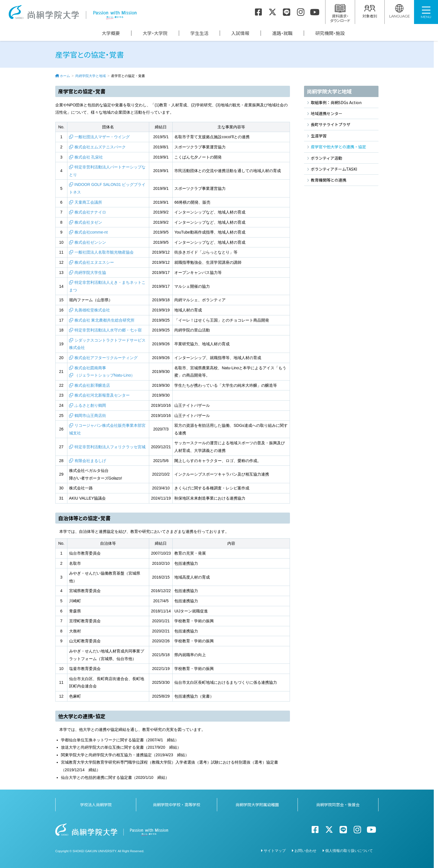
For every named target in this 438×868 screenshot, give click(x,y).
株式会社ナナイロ (90, 212)
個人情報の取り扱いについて (349, 851)
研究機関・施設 (330, 33)
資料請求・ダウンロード (340, 14)
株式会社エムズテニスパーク (100, 147)
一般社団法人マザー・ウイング (102, 137)
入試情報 (240, 33)
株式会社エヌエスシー (94, 262)
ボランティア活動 (326, 158)
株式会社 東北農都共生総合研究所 (105, 320)
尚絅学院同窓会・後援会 (338, 805)
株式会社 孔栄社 (89, 157)
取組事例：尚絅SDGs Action (336, 102)
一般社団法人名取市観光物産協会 (104, 252)
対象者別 (370, 11)
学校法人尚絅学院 (96, 805)
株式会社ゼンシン (90, 242)
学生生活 (199, 33)
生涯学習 (319, 136)
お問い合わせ (305, 851)
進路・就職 (282, 33)
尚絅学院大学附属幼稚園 (257, 805)
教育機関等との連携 (329, 180)
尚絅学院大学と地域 (91, 76)
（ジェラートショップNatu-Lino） (105, 375)
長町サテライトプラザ (331, 124)
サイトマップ (275, 851)
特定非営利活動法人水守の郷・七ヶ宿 (108, 330)
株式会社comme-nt (91, 232)
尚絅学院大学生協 (90, 273)
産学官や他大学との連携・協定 (338, 147)
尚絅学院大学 (72, 12)
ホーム (65, 76)
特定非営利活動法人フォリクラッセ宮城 (110, 447)
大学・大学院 (155, 33)
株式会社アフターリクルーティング (106, 358)
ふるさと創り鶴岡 (90, 405)
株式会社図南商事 (90, 368)
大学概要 (111, 33)
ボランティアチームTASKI (334, 169)
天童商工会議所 (88, 202)
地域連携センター (327, 113)
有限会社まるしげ (90, 461)
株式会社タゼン (88, 222)
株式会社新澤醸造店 (92, 385)
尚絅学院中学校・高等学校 (177, 805)
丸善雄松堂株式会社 (92, 310)
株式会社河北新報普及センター (102, 395)
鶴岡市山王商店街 (90, 416)
